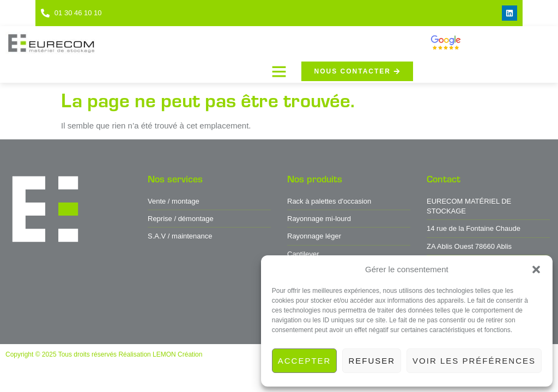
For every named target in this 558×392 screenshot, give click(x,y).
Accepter (305, 361)
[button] (536, 269)
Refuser (372, 361)
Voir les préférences (474, 361)
